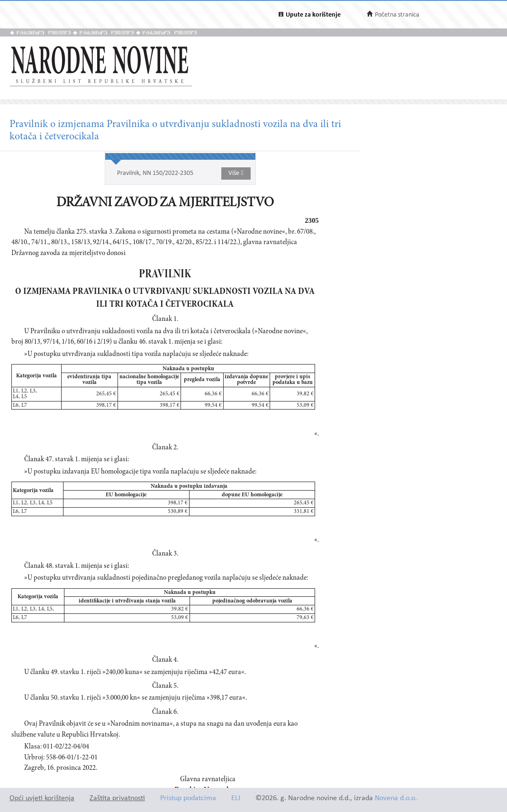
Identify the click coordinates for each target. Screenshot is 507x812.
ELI (236, 798)
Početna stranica (397, 15)
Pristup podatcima (188, 798)
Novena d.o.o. (396, 798)
